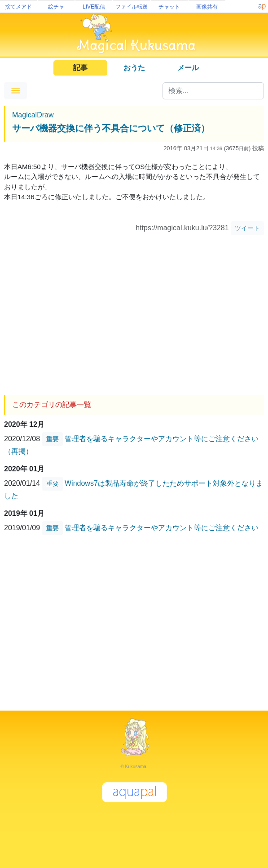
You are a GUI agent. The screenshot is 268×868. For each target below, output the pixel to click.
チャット (169, 7)
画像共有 (207, 7)
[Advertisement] (134, 312)
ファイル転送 (132, 7)
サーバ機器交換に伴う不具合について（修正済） (111, 128)
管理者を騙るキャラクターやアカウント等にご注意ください (162, 528)
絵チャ (56, 7)
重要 (53, 439)
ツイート (247, 228)
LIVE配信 (94, 7)
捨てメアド (18, 7)
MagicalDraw (33, 115)
